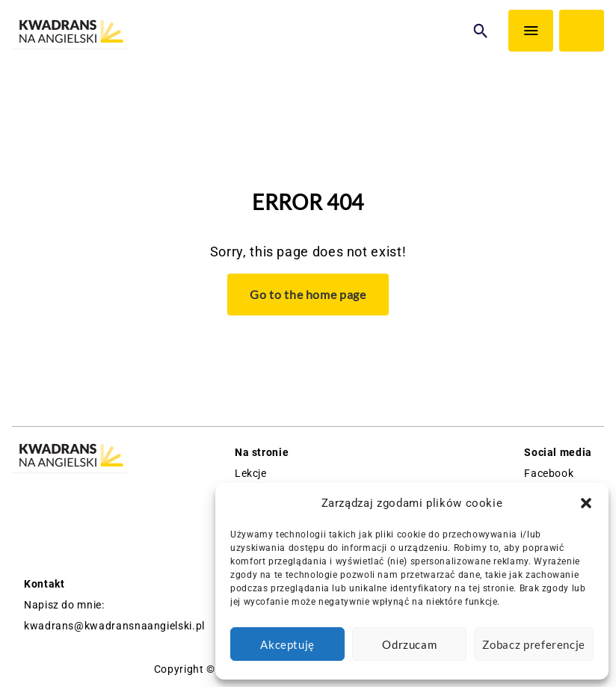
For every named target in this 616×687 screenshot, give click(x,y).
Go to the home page (308, 294)
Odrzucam (409, 644)
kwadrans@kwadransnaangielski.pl (114, 626)
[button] (586, 503)
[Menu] (531, 31)
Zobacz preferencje (534, 644)
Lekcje (251, 473)
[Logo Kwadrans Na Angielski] (70, 33)
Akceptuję (287, 644)
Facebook (549, 473)
